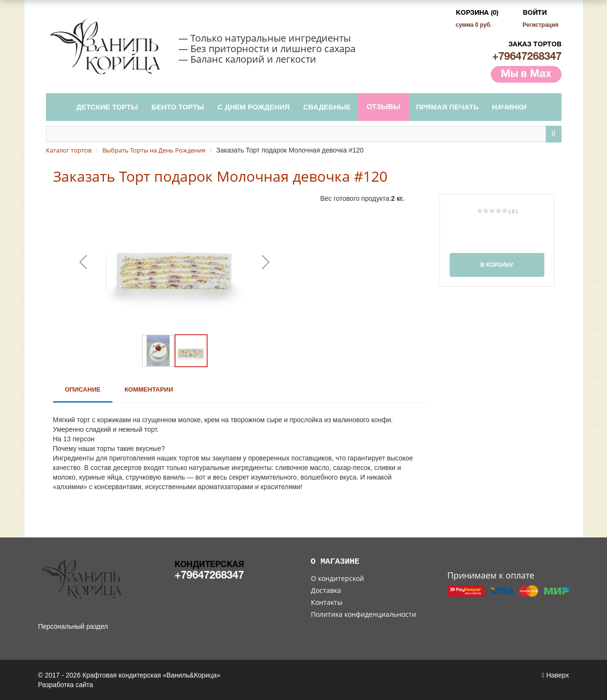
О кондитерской (337, 578)
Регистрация (541, 25)
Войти (535, 13)
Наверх (556, 675)
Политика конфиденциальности (364, 614)
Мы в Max (526, 74)
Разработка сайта (66, 685)
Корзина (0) (477, 13)
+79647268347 (527, 57)
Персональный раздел (73, 626)
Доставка (326, 590)
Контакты (327, 602)
